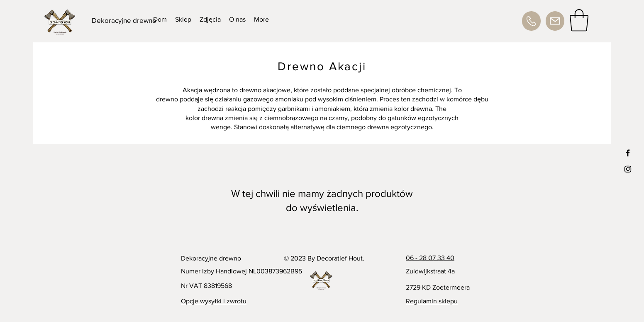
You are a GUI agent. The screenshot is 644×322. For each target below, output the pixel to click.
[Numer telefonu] (531, 21)
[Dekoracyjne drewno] (124, 20)
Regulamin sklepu (432, 301)
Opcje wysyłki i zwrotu (214, 301)
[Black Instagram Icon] (628, 169)
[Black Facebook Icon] (628, 153)
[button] (579, 20)
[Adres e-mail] (555, 21)
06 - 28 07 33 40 (430, 258)
